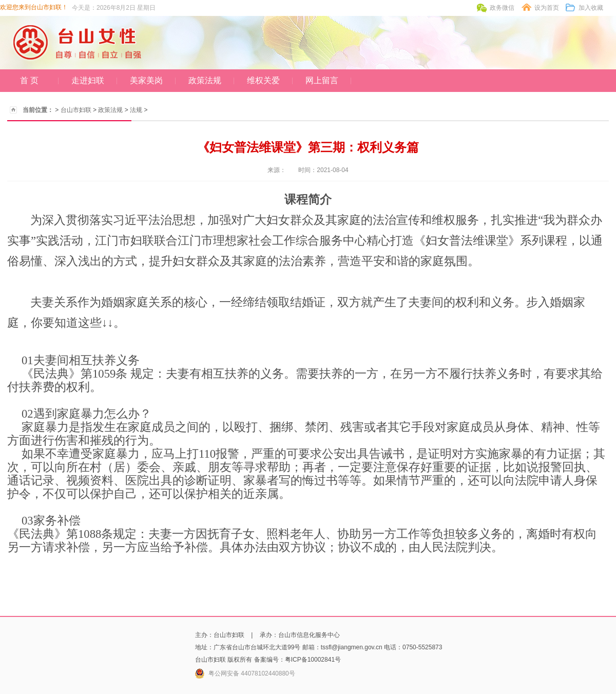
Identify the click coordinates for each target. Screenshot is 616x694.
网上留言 (322, 80)
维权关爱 (263, 80)
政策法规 (205, 80)
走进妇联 (88, 80)
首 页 (29, 80)
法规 (136, 110)
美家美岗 (146, 80)
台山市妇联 (76, 110)
